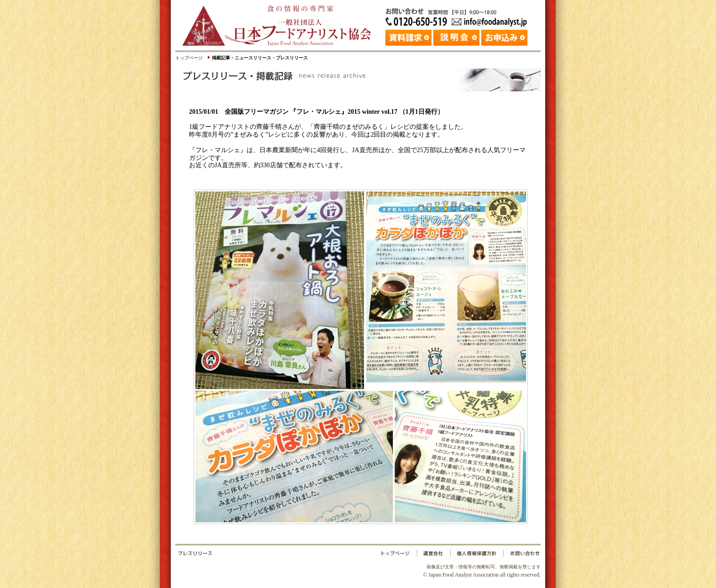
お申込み (505, 37)
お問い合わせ (521, 555)
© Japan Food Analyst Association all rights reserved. (482, 571)
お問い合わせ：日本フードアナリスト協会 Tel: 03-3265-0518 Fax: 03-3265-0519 (458, 16)
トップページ (189, 58)
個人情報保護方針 (476, 555)
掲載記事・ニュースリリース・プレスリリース (260, 58)
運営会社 (434, 555)
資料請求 (409, 37)
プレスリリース (278, 555)
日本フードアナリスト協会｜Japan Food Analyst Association (280, 23)
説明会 (457, 37)
